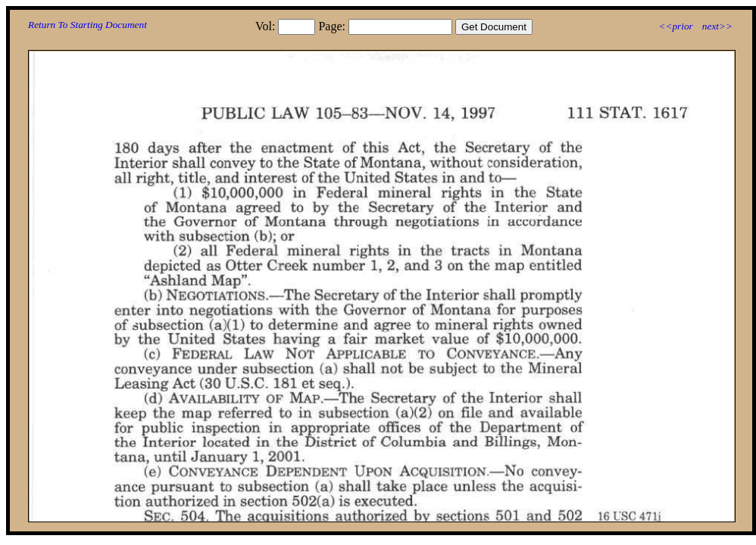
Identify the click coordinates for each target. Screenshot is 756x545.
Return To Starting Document (87, 25)
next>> (717, 26)
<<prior (675, 26)
